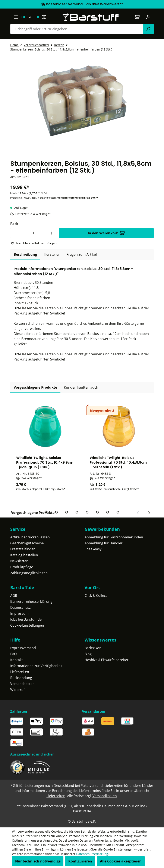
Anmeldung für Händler (104, 543)
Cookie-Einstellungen (27, 625)
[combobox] (77, 29)
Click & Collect (96, 595)
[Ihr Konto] (148, 17)
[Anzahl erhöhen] (52, 233)
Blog (88, 654)
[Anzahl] (34, 233)
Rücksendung (21, 678)
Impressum (19, 613)
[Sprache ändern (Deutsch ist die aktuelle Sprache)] (28, 17)
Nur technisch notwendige (38, 861)
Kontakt (17, 660)
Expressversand (23, 648)
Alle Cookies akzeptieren (121, 861)
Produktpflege (22, 567)
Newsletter (19, 561)
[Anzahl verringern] (15, 233)
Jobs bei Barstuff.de (26, 619)
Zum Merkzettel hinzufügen (34, 243)
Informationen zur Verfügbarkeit (36, 666)
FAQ (13, 654)
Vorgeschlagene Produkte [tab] (35, 387)
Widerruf (17, 690)
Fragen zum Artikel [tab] (82, 254)
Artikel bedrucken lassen (30, 537)
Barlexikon (93, 648)
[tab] (25, 255)
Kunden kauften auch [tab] (81, 387)
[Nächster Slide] (149, 513)
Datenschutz (20, 607)
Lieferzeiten (20, 672)
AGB (14, 595)
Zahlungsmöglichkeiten (29, 573)
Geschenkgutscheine (27, 543)
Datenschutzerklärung (92, 854)
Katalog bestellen (24, 555)
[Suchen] (148, 29)
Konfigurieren (80, 861)
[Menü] (16, 17)
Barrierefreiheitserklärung (31, 601)
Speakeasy (93, 549)
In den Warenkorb (106, 233)
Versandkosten (47, 198)
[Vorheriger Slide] (138, 513)
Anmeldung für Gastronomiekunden (114, 537)
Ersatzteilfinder (23, 549)
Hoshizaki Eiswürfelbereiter (107, 660)
